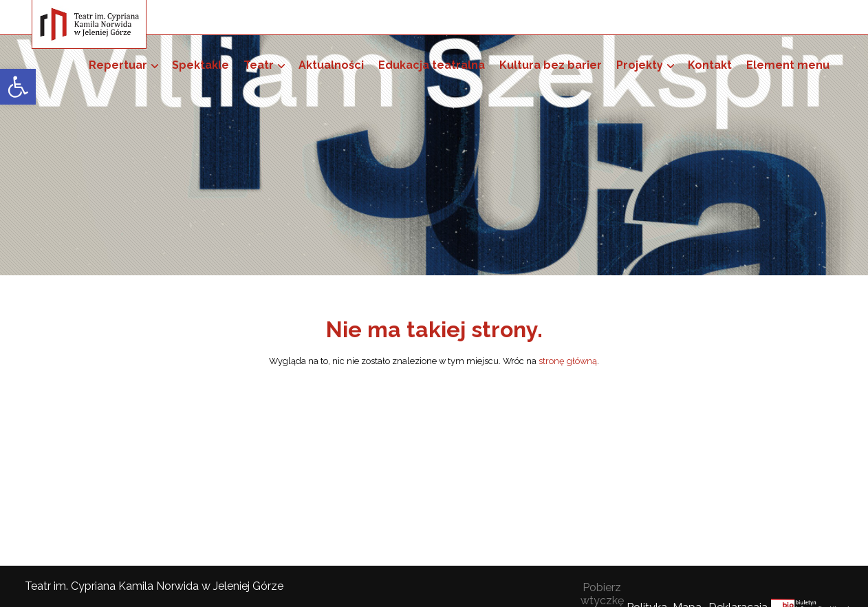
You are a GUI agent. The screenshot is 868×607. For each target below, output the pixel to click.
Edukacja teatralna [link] (432, 65)
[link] (18, 87)
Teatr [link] (259, 65)
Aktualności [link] (331, 65)
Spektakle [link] (200, 65)
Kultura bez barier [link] (551, 65)
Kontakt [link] (710, 65)
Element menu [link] (788, 65)
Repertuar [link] (118, 65)
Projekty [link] (640, 65)
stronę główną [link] (568, 361)
